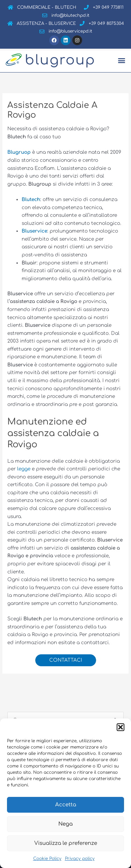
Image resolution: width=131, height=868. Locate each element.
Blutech (31, 199)
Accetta (66, 805)
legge (24, 469)
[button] (121, 727)
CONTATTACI (66, 660)
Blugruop (19, 152)
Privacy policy (80, 859)
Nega (65, 824)
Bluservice (34, 231)
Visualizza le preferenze (66, 843)
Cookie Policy (47, 859)
